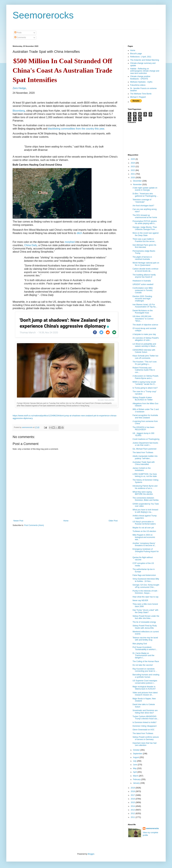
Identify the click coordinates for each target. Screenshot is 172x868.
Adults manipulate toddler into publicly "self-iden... (145, 457)
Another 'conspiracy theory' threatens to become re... (144, 544)
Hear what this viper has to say (145, 597)
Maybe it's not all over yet (143, 528)
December (138, 181)
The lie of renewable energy (144, 622)
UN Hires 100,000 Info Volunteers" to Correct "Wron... (143, 319)
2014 (133, 806)
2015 (133, 802)
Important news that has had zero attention (144, 744)
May (135, 768)
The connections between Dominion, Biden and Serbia (145, 499)
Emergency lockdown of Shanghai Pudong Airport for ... (146, 551)
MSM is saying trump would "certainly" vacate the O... (144, 383)
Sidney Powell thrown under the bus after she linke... (146, 617)
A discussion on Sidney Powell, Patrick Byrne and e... (146, 377)
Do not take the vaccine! (143, 665)
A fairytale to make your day (144, 334)
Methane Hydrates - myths (141, 82)
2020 (133, 178)
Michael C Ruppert (138, 97)
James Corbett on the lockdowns (142, 469)
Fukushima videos (138, 85)
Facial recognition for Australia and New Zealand (145, 416)
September (138, 754)
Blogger (91, 854)
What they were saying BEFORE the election (143, 493)
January (137, 783)
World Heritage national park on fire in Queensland (146, 264)
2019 (133, 788)
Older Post (113, 521)
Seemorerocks (43, 15)
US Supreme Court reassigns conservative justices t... (145, 682)
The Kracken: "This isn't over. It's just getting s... (145, 363)
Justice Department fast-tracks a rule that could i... (145, 444)
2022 (133, 170)
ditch (79, 233)
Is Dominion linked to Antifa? (144, 722)
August (136, 757)
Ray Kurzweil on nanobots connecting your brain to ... (145, 670)
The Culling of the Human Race (146, 661)
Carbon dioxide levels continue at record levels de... (145, 270)
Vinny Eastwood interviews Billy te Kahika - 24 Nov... (146, 580)
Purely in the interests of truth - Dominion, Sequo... (145, 592)
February (137, 779)
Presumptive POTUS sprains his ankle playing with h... (145, 222)
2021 (133, 174)
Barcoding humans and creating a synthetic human (146, 676)
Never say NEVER (140, 600)
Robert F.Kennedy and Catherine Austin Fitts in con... (144, 370)
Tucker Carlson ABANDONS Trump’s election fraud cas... (146, 718)
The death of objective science (145, 325)
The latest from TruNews (143, 453)
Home (66, 521)
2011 (133, 817)
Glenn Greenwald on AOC (144, 730)
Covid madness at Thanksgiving (146, 439)
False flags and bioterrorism (144, 575)
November (138, 185)
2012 (133, 813)
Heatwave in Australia (142, 281)
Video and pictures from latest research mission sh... (145, 694)
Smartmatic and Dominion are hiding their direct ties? (145, 712)
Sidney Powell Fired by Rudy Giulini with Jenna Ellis (145, 627)
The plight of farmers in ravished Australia (142, 258)
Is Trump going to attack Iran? (145, 388)
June (135, 765)
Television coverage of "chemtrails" (142, 201)
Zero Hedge (19, 88)
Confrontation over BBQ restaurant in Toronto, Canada (143, 290)
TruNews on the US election (144, 531)
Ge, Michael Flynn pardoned (144, 449)
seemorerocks (152, 828)
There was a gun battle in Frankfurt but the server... (144, 240)
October (137, 750)
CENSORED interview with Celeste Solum (144, 351)
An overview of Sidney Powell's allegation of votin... (146, 339)
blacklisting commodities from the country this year (76, 129)
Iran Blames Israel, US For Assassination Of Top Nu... (145, 306)
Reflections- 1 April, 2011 (141, 57)
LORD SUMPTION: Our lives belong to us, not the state (145, 475)
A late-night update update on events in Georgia (145, 189)
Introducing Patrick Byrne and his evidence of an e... (145, 487)
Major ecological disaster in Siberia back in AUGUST (144, 688)
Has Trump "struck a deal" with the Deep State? (145, 611)
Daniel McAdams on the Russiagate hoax (143, 312)
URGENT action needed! (143, 284)
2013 (133, 810)
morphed (70, 242)
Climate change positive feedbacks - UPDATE (140, 78)
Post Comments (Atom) (34, 525)
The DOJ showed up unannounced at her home (145, 216)
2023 (133, 167)
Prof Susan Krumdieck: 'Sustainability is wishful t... (145, 648)
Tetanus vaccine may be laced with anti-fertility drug (145, 639)
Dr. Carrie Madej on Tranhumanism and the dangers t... (143, 656)
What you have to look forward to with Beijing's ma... (145, 511)
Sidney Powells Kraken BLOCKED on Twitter (143, 399)
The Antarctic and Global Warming (145, 60)
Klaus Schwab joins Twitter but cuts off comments (145, 357)
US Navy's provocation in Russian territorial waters (144, 523)
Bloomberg (19, 111)
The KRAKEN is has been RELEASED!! (143, 428)
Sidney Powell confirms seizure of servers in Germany (146, 738)
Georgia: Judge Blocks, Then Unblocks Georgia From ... (145, 228)
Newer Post (18, 521)
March (136, 776)
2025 (133, 159)
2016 (133, 799)
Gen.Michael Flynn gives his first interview (144, 246)
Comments (20, 37)
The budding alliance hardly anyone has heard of (144, 276)
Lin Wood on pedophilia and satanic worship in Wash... (145, 345)
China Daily (31, 245)
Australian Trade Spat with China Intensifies (144, 463)
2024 (133, 163)
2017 (133, 795)
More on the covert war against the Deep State (146, 234)
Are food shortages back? (143, 206)
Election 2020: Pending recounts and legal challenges (142, 299)
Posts (18, 33)
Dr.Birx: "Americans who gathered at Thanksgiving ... (145, 195)
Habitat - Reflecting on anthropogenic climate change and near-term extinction (145, 71)
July (135, 761)
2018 (133, 791)
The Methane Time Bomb (141, 94)
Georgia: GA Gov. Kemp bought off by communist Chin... (146, 586)
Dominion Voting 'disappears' (145, 726)
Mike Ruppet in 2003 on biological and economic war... (144, 537)
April (135, 772)
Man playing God (140, 644)
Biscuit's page (136, 54)
